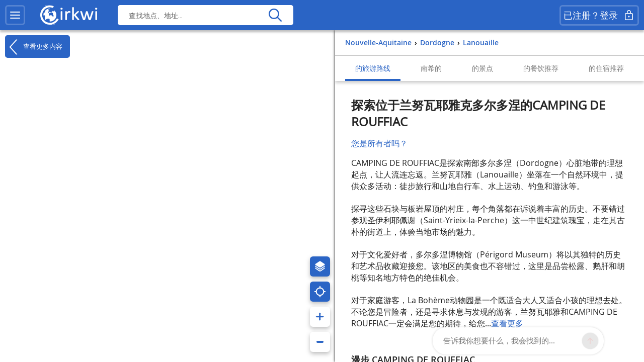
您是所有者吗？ (379, 143)
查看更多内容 (34, 47)
